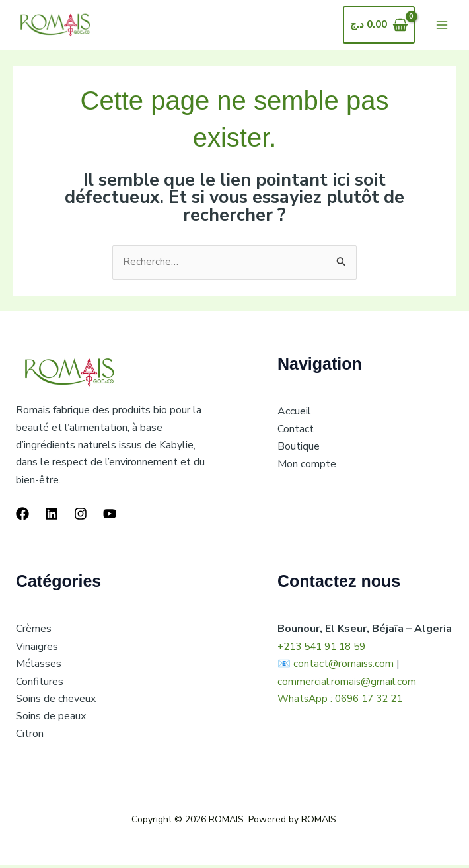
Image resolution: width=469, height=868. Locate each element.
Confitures (40, 685)
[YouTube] (110, 517)
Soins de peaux (51, 719)
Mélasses (39, 667)
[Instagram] (81, 517)
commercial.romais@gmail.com (348, 685)
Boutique (299, 450)
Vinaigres (37, 650)
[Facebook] (22, 517)
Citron (30, 737)
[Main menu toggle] (442, 26)
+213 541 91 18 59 (326, 650)
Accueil (294, 414)
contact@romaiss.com (344, 667)
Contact (296, 432)
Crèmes (34, 632)
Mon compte (307, 467)
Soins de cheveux (56, 702)
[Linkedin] (52, 517)
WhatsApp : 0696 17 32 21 (344, 702)
